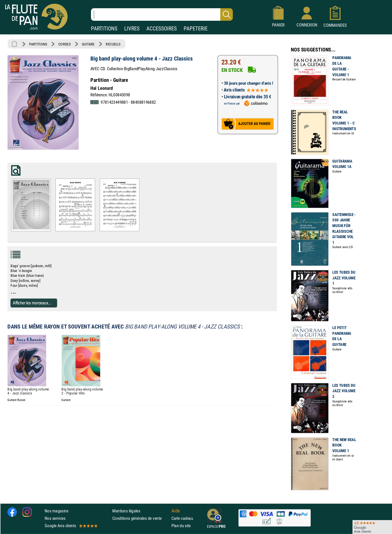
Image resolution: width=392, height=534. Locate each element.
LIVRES (132, 29)
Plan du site (181, 526)
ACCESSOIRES (162, 29)
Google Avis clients (71, 526)
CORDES (64, 44)
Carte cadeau (182, 518)
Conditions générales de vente (141, 518)
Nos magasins (57, 511)
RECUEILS (113, 44)
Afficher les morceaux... (32, 303)
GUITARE (88, 44)
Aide (176, 511)
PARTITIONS (104, 29)
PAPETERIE (196, 29)
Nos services (55, 518)
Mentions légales (126, 511)
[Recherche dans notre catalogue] (162, 14)
